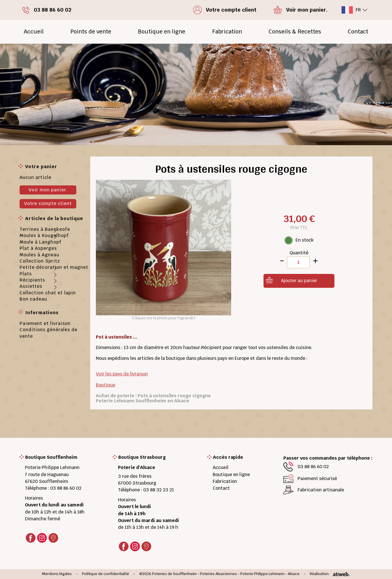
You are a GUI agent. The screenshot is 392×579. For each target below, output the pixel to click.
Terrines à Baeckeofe (45, 229)
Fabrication (227, 32)
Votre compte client (48, 203)
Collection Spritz (40, 261)
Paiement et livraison (45, 323)
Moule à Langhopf (41, 242)
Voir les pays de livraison (122, 374)
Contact (358, 32)
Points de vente (91, 32)
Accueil (34, 32)
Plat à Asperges (38, 248)
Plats (26, 274)
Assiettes (31, 286)
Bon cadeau (33, 299)
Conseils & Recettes (295, 32)
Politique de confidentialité (106, 574)
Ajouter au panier (299, 281)
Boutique (106, 385)
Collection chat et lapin (48, 293)
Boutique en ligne (162, 32)
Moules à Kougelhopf (44, 235)
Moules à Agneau (39, 255)
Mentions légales (57, 574)
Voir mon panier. (48, 190)
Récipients (32, 280)
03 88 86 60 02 (66, 488)
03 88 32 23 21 (159, 490)
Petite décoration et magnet (54, 267)
